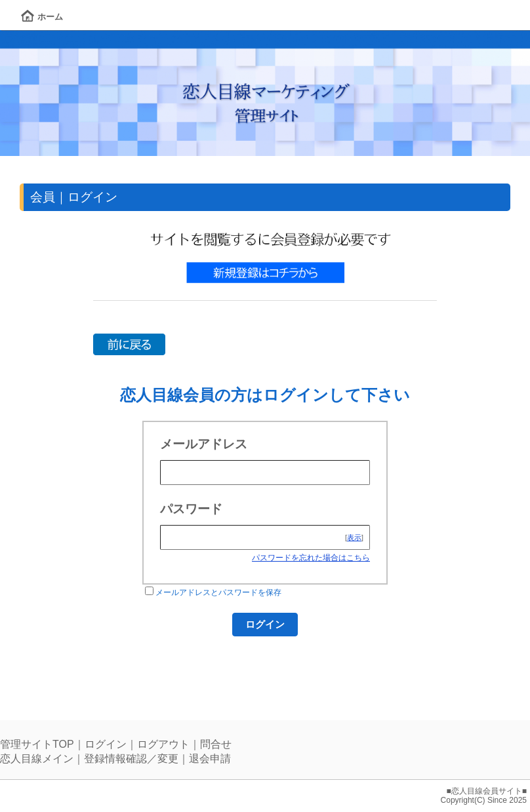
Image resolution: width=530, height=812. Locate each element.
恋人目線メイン (37, 759)
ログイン (106, 744)
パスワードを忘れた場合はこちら (311, 558)
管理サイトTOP (37, 744)
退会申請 (210, 759)
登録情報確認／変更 (131, 759)
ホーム (42, 17)
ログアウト (163, 744)
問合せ (216, 744)
